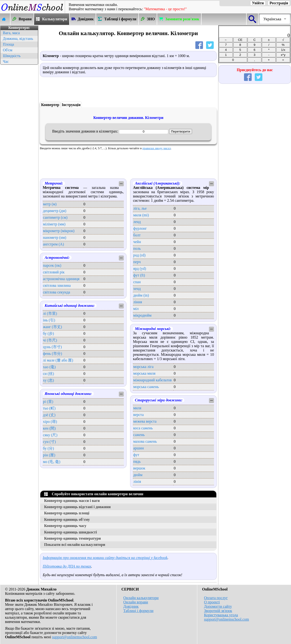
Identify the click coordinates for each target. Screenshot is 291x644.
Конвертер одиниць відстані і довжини (77, 507)
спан (137, 282)
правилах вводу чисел (157, 148)
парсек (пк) (52, 265)
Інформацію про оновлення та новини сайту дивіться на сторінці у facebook (105, 558)
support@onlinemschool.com (75, 637)
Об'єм (8, 50)
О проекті (212, 602)
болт (137, 235)
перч (137, 262)
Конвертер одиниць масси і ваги (72, 501)
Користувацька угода (221, 615)
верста (138, 415)
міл (136, 309)
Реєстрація (279, 3)
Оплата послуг (216, 598)
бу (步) (48, 333)
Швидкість (12, 56)
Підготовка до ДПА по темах (67, 566)
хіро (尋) (50, 422)
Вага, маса (11, 33)
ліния (138, 302)
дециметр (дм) (55, 211)
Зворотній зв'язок (218, 611)
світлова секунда (57, 292)
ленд (137, 222)
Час (6, 61)
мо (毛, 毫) (52, 462)
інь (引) (49, 320)
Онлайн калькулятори (141, 598)
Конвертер (50, 105)
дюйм (138, 475)
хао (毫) (49, 367)
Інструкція (71, 105)
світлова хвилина (57, 285)
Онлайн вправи (136, 602)
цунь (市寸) (52, 347)
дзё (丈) (49, 415)
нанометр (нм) (55, 237)
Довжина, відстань (18, 39)
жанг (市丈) (52, 327)
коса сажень (143, 428)
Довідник (131, 606)
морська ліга (143, 367)
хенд (137, 289)
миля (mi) (141, 215)
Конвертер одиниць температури (73, 538)
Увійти (258, 3)
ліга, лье (140, 208)
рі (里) (48, 402)
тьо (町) (49, 408)
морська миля (144, 373)
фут (136, 455)
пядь (137, 461)
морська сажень (146, 387)
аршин (138, 448)
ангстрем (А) (53, 244)
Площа (8, 44)
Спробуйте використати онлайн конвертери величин (94, 494)
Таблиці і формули (138, 611)
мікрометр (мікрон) (59, 231)
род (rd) (139, 255)
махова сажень (145, 441)
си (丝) (48, 374)
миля (137, 408)
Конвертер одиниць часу (65, 526)
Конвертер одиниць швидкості (70, 532)
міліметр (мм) (54, 224)
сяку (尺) (50, 435)
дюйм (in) (141, 295)
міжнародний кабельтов (152, 380)
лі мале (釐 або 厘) (58, 360)
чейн (137, 242)
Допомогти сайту (218, 606)
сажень (139, 435)
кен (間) (49, 428)
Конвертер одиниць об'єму (67, 519)
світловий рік (54, 272)
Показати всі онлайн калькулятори (75, 545)
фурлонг (140, 228)
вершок (139, 468)
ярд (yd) (140, 269)
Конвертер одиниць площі (67, 513)
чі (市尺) (50, 340)
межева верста (145, 421)
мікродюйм (142, 315)
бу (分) (48, 448)
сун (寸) (49, 442)
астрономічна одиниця (61, 279)
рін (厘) (49, 455)
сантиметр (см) (55, 217)
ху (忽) (48, 380)
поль (137, 248)
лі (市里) (50, 313)
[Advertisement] (19, 138)
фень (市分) (52, 354)
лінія (137, 482)
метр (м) (50, 204)
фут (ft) (139, 275)
